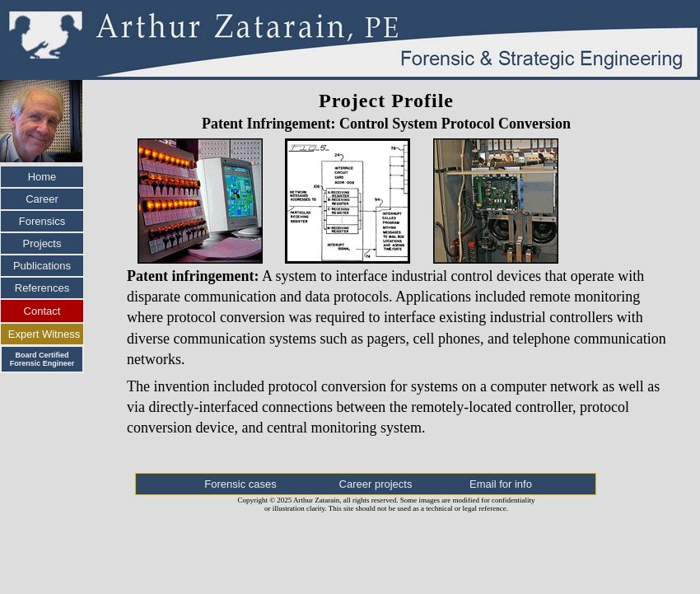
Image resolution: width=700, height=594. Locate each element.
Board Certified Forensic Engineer (42, 359)
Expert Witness (44, 334)
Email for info (501, 484)
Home (42, 177)
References (42, 288)
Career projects (376, 484)
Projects (42, 243)
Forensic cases (240, 484)
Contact (42, 311)
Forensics (42, 221)
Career (42, 199)
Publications (42, 266)
